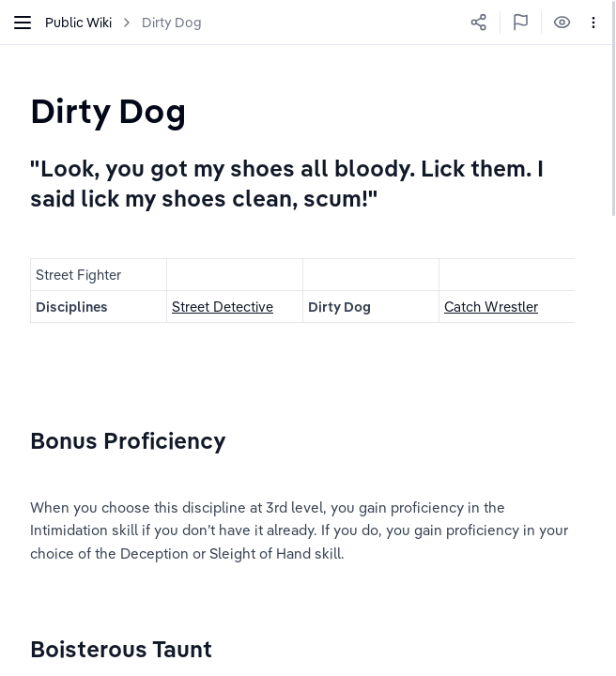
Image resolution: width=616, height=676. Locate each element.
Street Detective (223, 307)
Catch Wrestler (491, 307)
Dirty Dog (172, 23)
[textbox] (108, 110)
